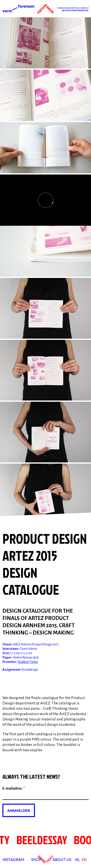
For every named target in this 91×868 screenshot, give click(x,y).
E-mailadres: (14, 788)
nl (78, 859)
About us (62, 859)
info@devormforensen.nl (75, 10)
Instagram (13, 859)
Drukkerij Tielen (28, 662)
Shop (36, 859)
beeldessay (40, 840)
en (84, 859)
